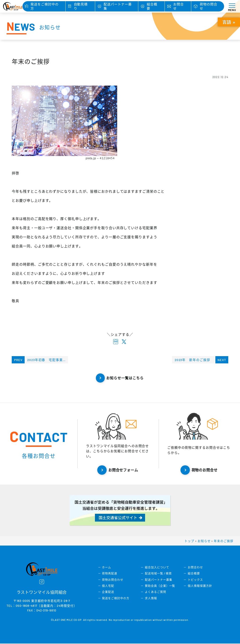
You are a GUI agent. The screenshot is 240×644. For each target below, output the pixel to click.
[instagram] (42, 582)
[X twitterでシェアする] (124, 342)
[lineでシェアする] (116, 342)
